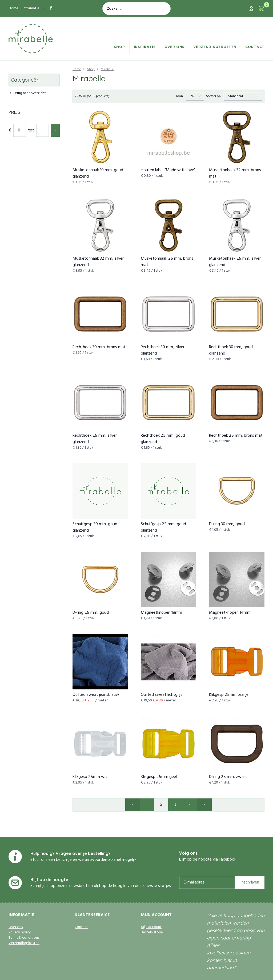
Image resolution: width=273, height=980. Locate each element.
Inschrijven (250, 882)
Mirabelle (107, 69)
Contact (255, 47)
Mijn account (151, 927)
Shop (120, 47)
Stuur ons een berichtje (51, 860)
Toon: (180, 96)
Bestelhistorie (152, 933)
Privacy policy (20, 933)
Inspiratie (145, 47)
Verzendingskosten (215, 47)
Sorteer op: (214, 96)
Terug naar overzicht (27, 93)
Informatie (31, 8)
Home (13, 8)
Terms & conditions (24, 938)
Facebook (228, 859)
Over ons (175, 47)
